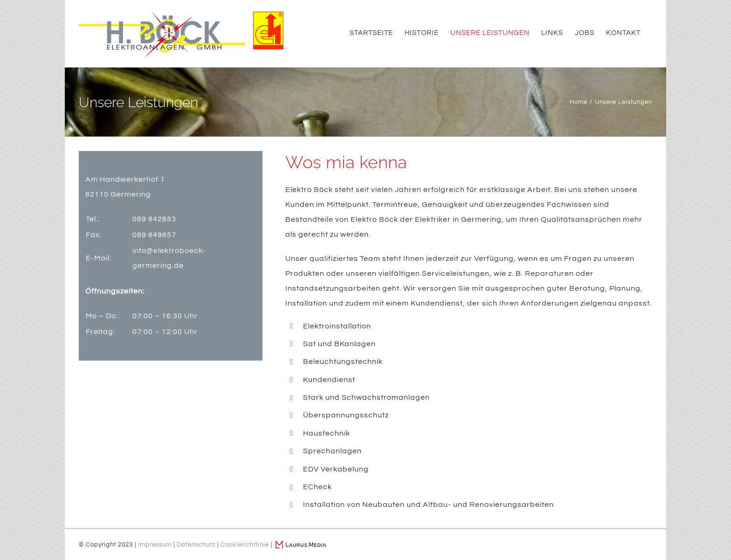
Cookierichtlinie (245, 545)
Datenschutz (196, 545)
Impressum (155, 545)
